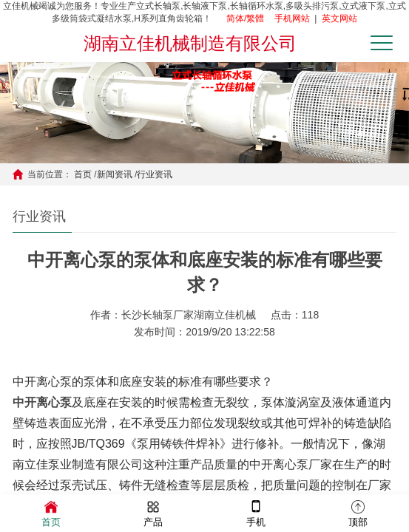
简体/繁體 (245, 18)
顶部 (358, 512)
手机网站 (292, 18)
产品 (153, 512)
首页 (83, 174)
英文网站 (339, 18)
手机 (256, 512)
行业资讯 (155, 174)
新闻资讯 (115, 174)
